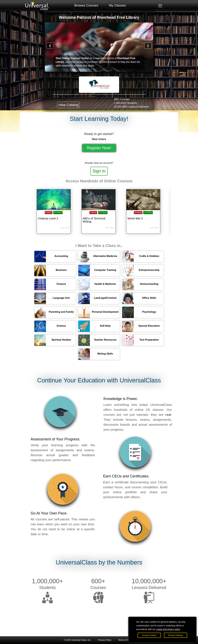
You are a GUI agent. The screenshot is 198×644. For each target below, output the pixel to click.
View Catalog (68, 105)
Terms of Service (126, 640)
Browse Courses (86, 5)
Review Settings (176, 635)
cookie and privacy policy (168, 629)
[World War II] (143, 217)
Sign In (99, 171)
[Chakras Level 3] (54, 217)
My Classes (117, 5)
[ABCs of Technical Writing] (99, 217)
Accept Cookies (149, 635)
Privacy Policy (105, 640)
